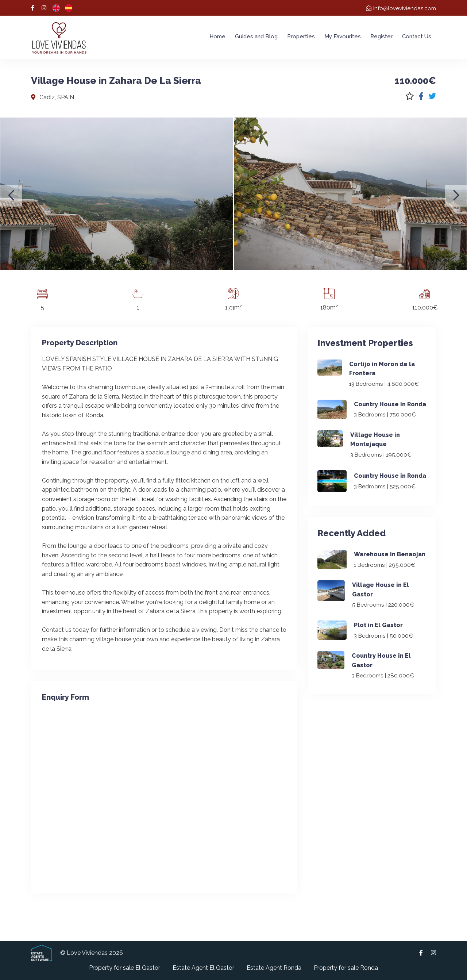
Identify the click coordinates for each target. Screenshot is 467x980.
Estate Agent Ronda (274, 968)
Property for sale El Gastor (125, 968)
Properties (301, 36)
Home (217, 36)
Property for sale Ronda (346, 968)
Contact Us (417, 36)
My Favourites (343, 36)
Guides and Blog (256, 36)
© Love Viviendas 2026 (92, 953)
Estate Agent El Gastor (203, 968)
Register (381, 36)
